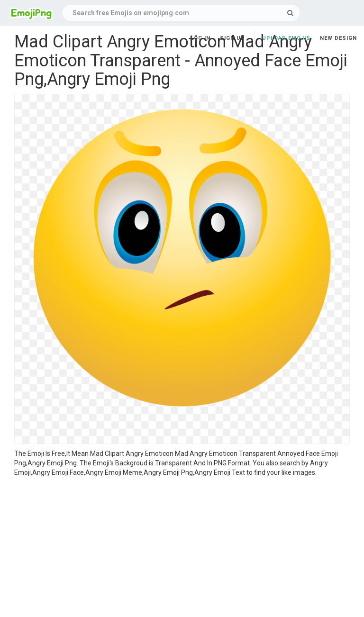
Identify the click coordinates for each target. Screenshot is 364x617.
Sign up (232, 38)
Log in (200, 38)
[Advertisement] (182, 548)
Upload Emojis (286, 38)
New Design (338, 38)
